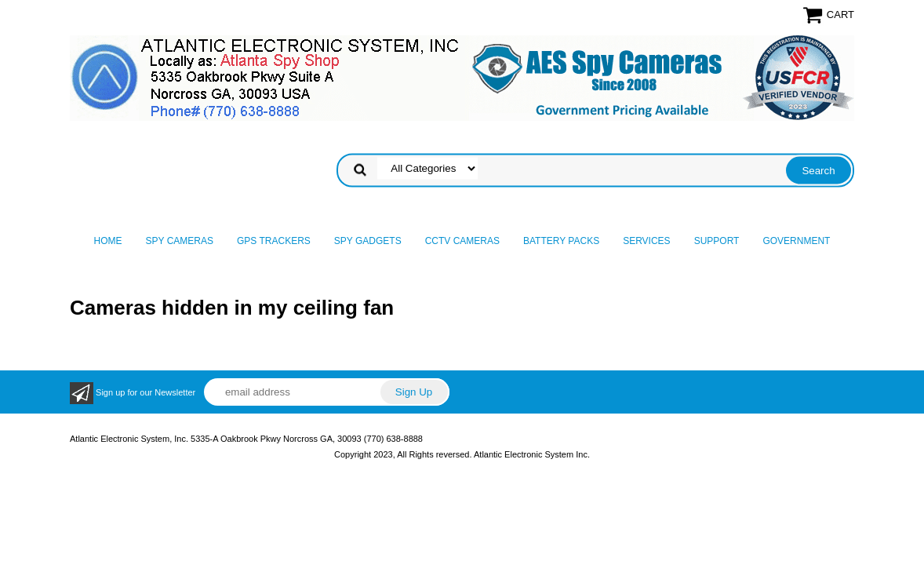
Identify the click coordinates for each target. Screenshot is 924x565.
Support (717, 241)
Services (646, 241)
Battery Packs (561, 241)
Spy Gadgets (368, 241)
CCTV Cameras (462, 241)
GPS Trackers (274, 241)
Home (108, 241)
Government (796, 241)
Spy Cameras (180, 241)
